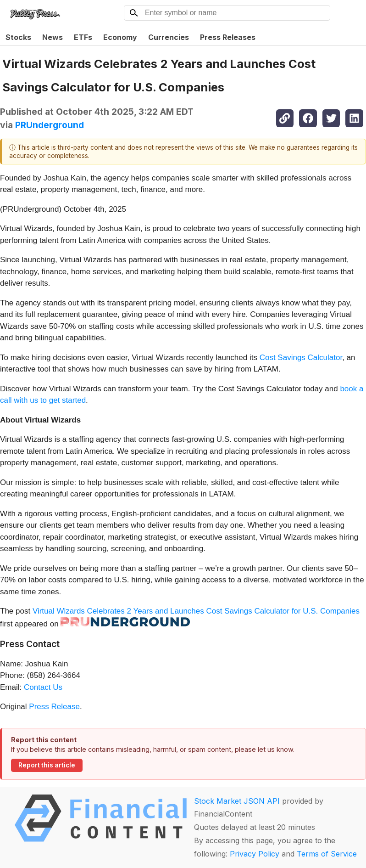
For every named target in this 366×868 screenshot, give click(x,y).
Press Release (54, 707)
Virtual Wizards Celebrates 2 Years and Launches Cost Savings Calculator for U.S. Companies (196, 611)
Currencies (169, 37)
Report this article (47, 765)
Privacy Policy (255, 854)
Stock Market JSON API (237, 801)
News (53, 37)
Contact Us (43, 687)
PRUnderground (50, 125)
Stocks (18, 37)
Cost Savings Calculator (301, 358)
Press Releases (228, 37)
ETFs (83, 37)
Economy (120, 37)
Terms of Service (327, 854)
